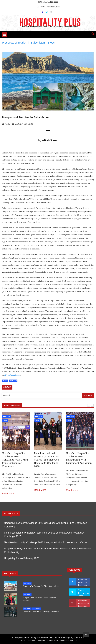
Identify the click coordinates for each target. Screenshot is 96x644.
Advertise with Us (53, 7)
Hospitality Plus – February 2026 (22, 558)
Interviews (32, 641)
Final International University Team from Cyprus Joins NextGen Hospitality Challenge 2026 (47, 460)
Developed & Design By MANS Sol (67, 638)
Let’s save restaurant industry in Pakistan (41, 612)
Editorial (27, 583)
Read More (8, 494)
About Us (41, 7)
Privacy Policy (52, 641)
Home (23, 641)
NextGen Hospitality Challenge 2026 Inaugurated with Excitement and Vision (79, 458)
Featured (7, 417)
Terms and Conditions (68, 641)
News (5, 420)
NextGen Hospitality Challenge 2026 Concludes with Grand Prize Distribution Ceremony (15, 460)
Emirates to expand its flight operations (41, 586)
